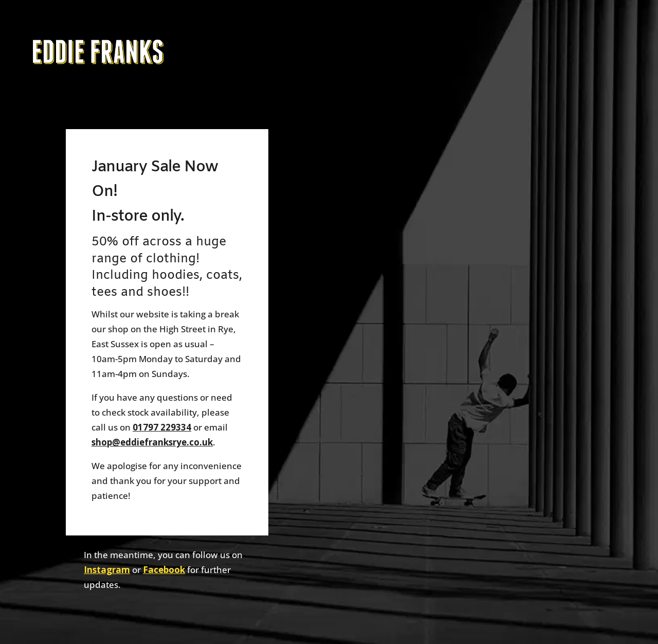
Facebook (164, 570)
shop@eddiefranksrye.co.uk (152, 442)
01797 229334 (162, 427)
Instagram (107, 570)
